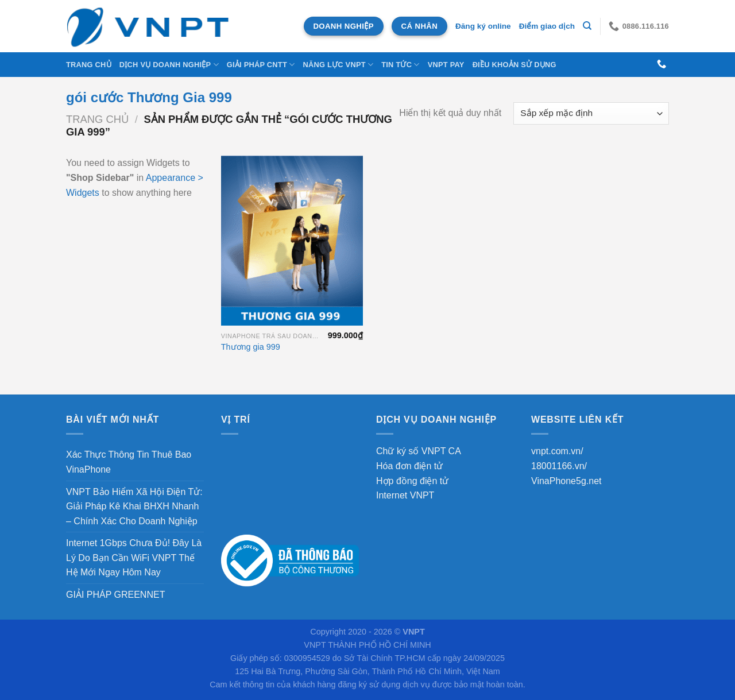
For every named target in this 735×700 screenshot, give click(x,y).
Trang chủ (89, 65)
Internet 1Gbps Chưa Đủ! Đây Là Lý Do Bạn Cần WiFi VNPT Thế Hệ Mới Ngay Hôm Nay (134, 558)
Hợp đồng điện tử (412, 481)
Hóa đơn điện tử (409, 466)
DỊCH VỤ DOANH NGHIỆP (169, 65)
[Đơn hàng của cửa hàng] (591, 113)
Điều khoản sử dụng (514, 65)
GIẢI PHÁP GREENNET (115, 595)
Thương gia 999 (251, 347)
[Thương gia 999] (292, 241)
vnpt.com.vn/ (557, 451)
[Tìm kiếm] (587, 26)
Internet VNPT (405, 495)
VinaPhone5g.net (566, 481)
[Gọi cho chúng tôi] (661, 64)
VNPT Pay (446, 65)
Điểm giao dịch (547, 26)
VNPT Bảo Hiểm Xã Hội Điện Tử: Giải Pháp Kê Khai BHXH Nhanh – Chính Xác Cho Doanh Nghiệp (134, 506)
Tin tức (400, 65)
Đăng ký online (483, 26)
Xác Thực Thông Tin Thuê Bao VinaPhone (129, 462)
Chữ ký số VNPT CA (419, 451)
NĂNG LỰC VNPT (338, 65)
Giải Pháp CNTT (261, 65)
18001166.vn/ (559, 466)
